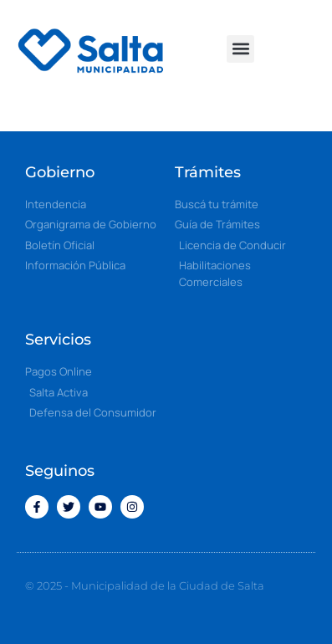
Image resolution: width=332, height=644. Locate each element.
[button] (240, 49)
